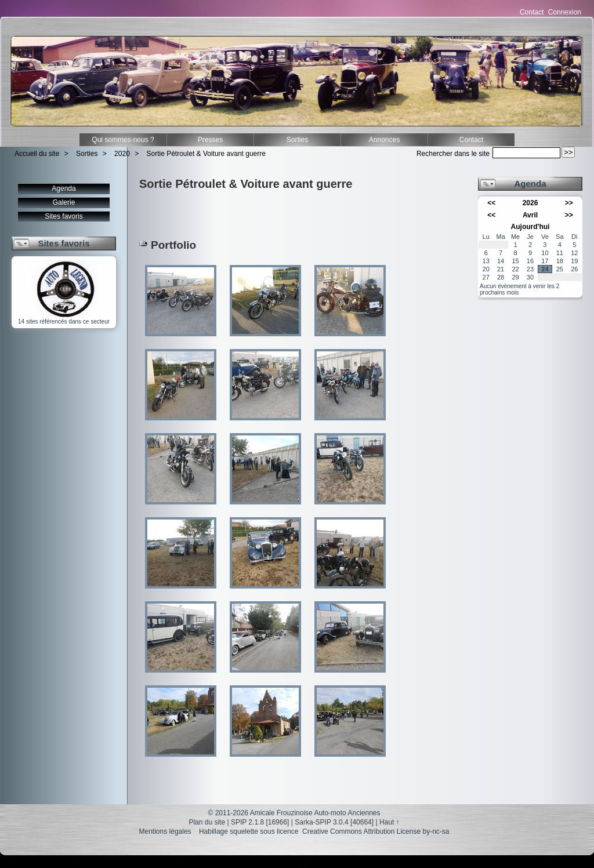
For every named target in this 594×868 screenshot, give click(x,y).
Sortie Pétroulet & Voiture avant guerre (206, 154)
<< (491, 203)
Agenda (64, 188)
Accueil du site (37, 154)
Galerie (64, 202)
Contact (532, 12)
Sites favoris (64, 216)
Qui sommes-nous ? (123, 140)
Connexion (565, 12)
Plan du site (207, 822)
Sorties (297, 140)
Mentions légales (165, 831)
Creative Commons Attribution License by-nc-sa (376, 831)
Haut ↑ (390, 822)
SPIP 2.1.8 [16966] (260, 822)
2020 (122, 154)
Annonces (384, 140)
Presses (210, 140)
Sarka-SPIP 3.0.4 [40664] (334, 822)
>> (569, 203)
